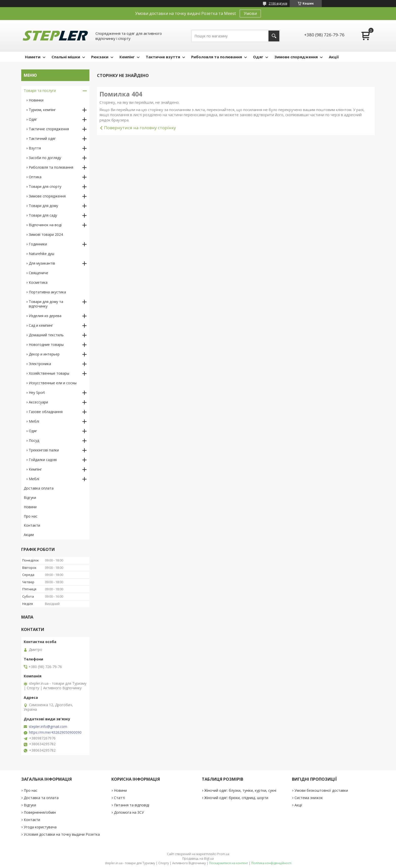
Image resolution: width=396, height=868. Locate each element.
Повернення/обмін (40, 812)
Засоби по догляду (45, 158)
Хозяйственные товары (49, 373)
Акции (29, 535)
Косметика (38, 282)
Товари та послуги (40, 91)
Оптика (35, 177)
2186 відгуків (278, 3)
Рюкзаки (100, 57)
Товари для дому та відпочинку (46, 304)
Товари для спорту (45, 186)
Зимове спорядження (296, 57)
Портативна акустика (47, 292)
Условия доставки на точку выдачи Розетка (62, 834)
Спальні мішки (66, 57)
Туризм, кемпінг (42, 110)
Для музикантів (42, 263)
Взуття (35, 148)
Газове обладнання (46, 412)
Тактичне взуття (163, 57)
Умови (250, 13)
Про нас (31, 516)
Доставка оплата (39, 488)
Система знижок (309, 798)
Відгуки (30, 497)
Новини (30, 507)
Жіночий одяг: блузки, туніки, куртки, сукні (240, 790)
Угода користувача (40, 827)
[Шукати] (274, 36)
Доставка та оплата (41, 798)
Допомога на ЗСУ (129, 812)
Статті (119, 798)
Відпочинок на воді (45, 225)
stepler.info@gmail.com (48, 727)
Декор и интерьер (44, 354)
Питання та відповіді (132, 805)
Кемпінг (127, 57)
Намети (33, 57)
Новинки (36, 100)
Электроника (40, 364)
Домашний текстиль (46, 335)
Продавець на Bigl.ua (198, 859)
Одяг (258, 57)
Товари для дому (43, 206)
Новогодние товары (46, 344)
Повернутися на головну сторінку (140, 128)
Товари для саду (43, 215)
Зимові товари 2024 (46, 234)
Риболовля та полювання (217, 57)
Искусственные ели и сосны (53, 383)
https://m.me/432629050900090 (55, 732)
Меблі (34, 421)
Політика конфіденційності (271, 863)
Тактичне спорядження (49, 129)
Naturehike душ (42, 254)
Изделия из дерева (45, 316)
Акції (334, 57)
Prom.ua (223, 854)
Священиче (39, 273)
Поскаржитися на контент (229, 863)
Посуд (34, 440)
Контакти (32, 525)
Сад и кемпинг (41, 325)
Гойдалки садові (43, 460)
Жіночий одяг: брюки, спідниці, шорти (236, 798)
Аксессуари (38, 402)
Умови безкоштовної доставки (321, 790)
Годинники (38, 244)
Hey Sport (37, 392)
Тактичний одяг (42, 138)
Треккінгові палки (44, 450)
